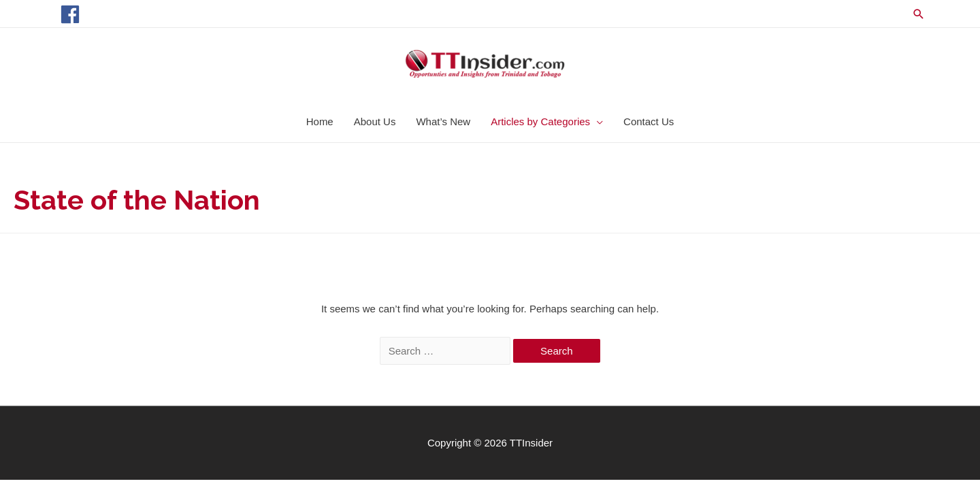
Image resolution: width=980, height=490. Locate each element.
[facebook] (73, 14)
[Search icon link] (919, 14)
